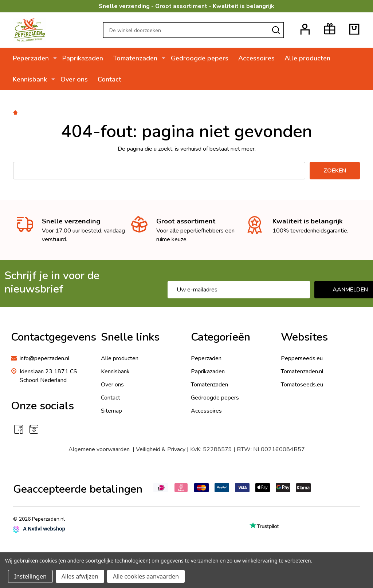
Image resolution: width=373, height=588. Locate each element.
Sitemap (111, 411)
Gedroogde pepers (197, 58)
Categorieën (221, 337)
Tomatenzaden (134, 58)
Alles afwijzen (80, 576)
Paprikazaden (81, 58)
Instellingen (30, 576)
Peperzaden (31, 58)
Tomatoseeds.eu (302, 385)
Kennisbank (30, 80)
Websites (304, 337)
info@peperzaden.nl (45, 358)
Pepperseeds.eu (302, 358)
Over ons (73, 80)
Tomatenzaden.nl (302, 372)
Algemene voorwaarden (99, 449)
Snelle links (130, 337)
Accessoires (254, 58)
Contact (108, 80)
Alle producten (305, 58)
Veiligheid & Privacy (161, 449)
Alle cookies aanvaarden (146, 576)
